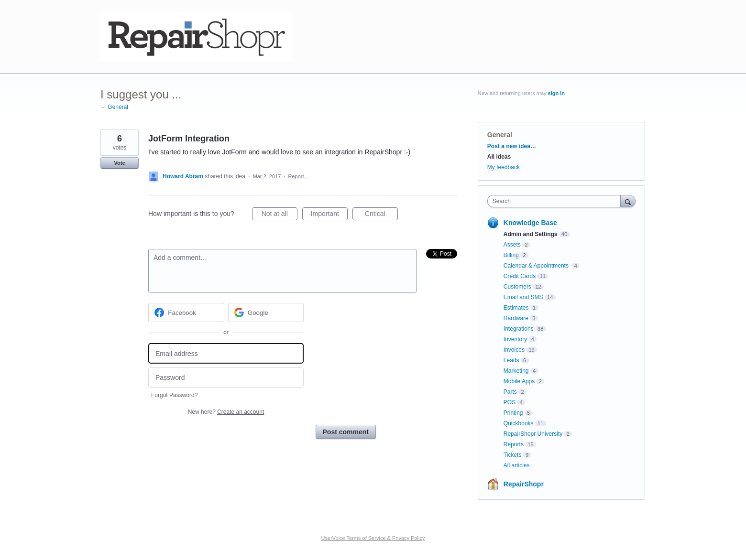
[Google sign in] (266, 312)
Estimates (516, 308)
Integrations (519, 329)
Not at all (280, 215)
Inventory (515, 339)
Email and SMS (523, 297)
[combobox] (556, 201)
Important (329, 215)
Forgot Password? (174, 395)
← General (114, 107)
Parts (510, 392)
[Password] (226, 378)
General (500, 135)
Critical (381, 215)
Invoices (514, 350)
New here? (226, 412)
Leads (511, 360)
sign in (556, 93)
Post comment (346, 432)
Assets (512, 245)
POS (510, 402)
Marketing (516, 371)
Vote (119, 163)
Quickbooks (519, 423)
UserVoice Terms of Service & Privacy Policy (373, 538)
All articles (517, 465)
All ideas (499, 157)
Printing (513, 413)
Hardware (516, 318)
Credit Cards (520, 276)
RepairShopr (524, 484)
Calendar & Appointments (537, 266)
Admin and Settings (531, 234)
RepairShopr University (533, 434)
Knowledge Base (530, 223)
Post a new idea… (512, 146)
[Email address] (226, 353)
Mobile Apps (519, 381)
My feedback (504, 167)
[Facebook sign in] (186, 312)
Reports (514, 444)
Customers (517, 287)
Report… (299, 176)
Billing (511, 255)
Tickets (513, 455)
